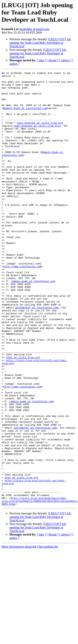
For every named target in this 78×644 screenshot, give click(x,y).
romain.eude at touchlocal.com (33, 323)
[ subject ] (65, 60)
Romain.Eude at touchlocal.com (25, 116)
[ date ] (41, 60)
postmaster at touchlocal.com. (37, 355)
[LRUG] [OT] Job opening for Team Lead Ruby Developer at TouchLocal (40, 43)
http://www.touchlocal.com (22, 306)
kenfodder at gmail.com (34, 29)
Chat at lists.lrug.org (23, 415)
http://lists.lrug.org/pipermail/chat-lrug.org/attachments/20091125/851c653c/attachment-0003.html (40, 587)
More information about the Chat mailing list (30, 633)
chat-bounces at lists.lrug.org (40, 133)
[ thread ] (52, 60)
